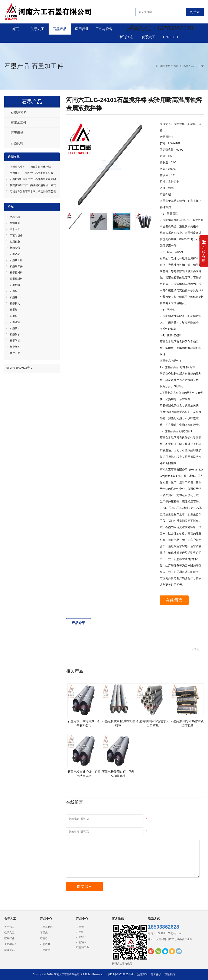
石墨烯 (14, 310)
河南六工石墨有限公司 (67, 974)
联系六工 (148, 37)
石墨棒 (14, 297)
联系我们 (170, 974)
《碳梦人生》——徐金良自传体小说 (30, 167)
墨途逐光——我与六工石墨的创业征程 (32, 173)
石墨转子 (15, 328)
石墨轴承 (15, 334)
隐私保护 (156, 974)
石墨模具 (15, 303)
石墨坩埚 (15, 285)
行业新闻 (15, 347)
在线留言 (175, 600)
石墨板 (14, 291)
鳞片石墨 (15, 353)
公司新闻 (15, 223)
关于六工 (38, 29)
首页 (15, 29)
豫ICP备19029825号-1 (19, 368)
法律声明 (142, 974)
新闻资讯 (126, 37)
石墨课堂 (17, 133)
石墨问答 (17, 143)
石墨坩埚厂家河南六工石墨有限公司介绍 (33, 179)
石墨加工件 (48, 66)
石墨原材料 (19, 112)
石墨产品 (60, 29)
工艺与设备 (104, 29)
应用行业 (82, 29)
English (170, 37)
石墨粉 (14, 316)
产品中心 (15, 217)
